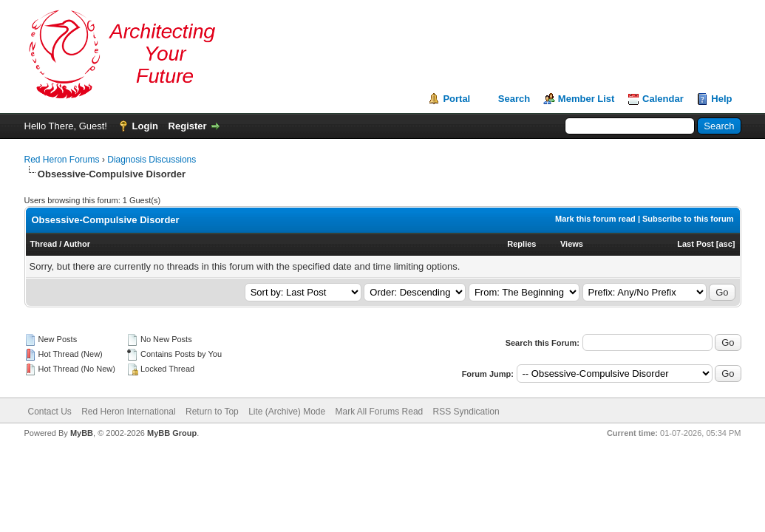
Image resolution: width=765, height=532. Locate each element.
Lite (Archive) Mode (287, 412)
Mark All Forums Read (380, 412)
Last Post (696, 244)
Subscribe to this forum (688, 219)
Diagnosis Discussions (152, 160)
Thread (44, 244)
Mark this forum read (595, 219)
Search (514, 99)
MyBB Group (172, 433)
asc (725, 244)
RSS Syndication (466, 412)
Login (145, 126)
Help (721, 99)
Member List (586, 99)
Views (572, 244)
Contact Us (50, 412)
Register (188, 126)
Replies (521, 244)
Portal (456, 99)
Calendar (663, 99)
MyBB (82, 433)
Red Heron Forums (62, 160)
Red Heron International (128, 412)
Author (77, 244)
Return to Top (212, 412)
